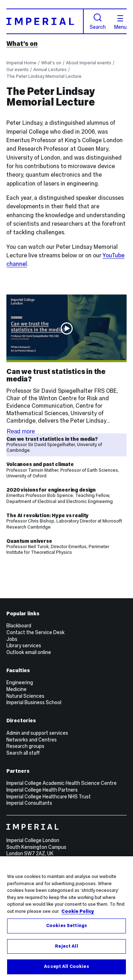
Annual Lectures (50, 69)
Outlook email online (29, 652)
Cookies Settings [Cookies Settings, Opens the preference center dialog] (66, 926)
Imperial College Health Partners (42, 790)
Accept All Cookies (66, 966)
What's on (22, 44)
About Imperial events (89, 63)
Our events (18, 69)
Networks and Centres (32, 740)
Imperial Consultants (29, 803)
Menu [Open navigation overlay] (120, 22)
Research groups (25, 746)
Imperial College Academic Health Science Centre (62, 783)
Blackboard (19, 626)
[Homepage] (45, 21)
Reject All (66, 946)
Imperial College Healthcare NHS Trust (49, 797)
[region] (66, 918)
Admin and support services (37, 733)
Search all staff (23, 753)
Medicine (16, 689)
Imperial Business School (34, 702)
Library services (24, 646)
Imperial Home (21, 63)
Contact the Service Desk (35, 632)
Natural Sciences (25, 696)
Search (98, 22)
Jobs (12, 639)
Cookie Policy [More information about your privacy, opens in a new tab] (78, 911)
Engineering (20, 682)
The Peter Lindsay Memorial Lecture (44, 76)
